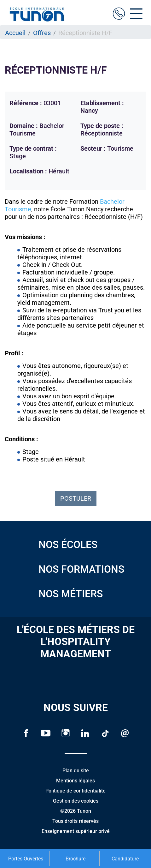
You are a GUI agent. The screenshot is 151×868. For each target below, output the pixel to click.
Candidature (125, 859)
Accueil (15, 33)
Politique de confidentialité (75, 791)
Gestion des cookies (76, 801)
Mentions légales (75, 781)
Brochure (75, 859)
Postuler (76, 498)
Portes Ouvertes (26, 859)
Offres (42, 33)
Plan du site (76, 771)
